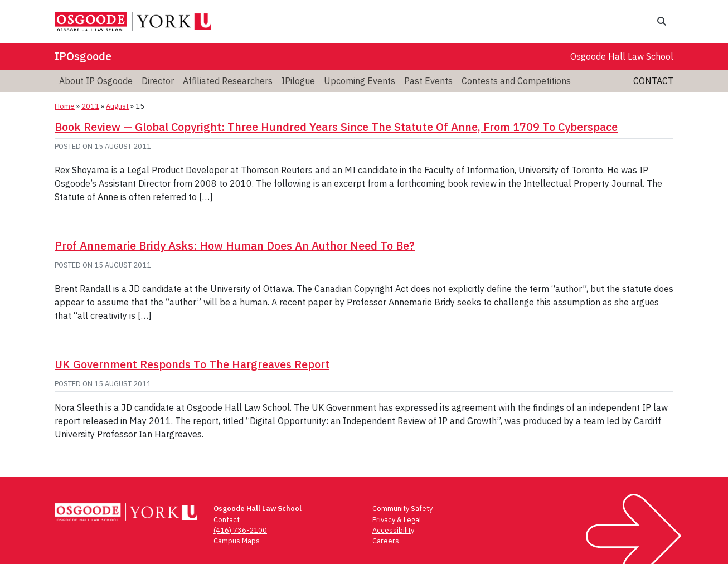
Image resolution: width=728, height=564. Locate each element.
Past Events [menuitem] (428, 81)
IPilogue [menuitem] (298, 81)
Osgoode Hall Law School (622, 56)
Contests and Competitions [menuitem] (516, 81)
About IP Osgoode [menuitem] (96, 81)
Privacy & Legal (397, 520)
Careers (386, 541)
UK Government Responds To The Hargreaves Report (192, 364)
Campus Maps (237, 541)
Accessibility (393, 530)
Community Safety (402, 509)
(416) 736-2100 (240, 530)
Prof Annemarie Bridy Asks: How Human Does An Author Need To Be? (235, 245)
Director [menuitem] (158, 81)
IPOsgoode (83, 56)
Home (65, 106)
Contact (653, 81)
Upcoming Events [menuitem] (360, 81)
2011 (90, 106)
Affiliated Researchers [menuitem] (228, 81)
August (117, 106)
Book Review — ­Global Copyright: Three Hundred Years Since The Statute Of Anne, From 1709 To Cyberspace (336, 127)
